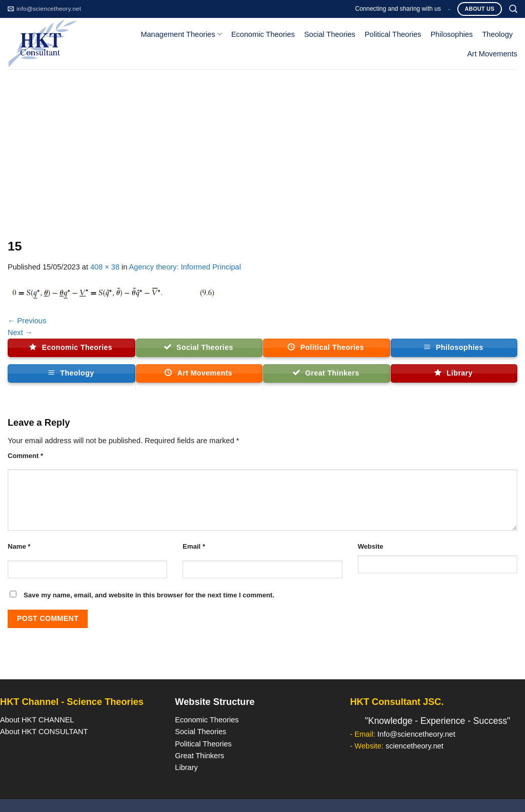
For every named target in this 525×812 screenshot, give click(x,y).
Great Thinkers (199, 756)
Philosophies (452, 34)
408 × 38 (105, 267)
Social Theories (330, 34)
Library (186, 767)
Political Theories (393, 34)
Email (194, 546)
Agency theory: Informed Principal (185, 267)
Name (19, 546)
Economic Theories (263, 34)
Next (20, 332)
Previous (27, 321)
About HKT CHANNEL (37, 720)
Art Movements (492, 54)
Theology (497, 34)
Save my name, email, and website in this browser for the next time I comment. (149, 595)
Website (371, 546)
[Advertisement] (262, 146)
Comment (25, 456)
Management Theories (181, 34)
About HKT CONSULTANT (44, 732)
